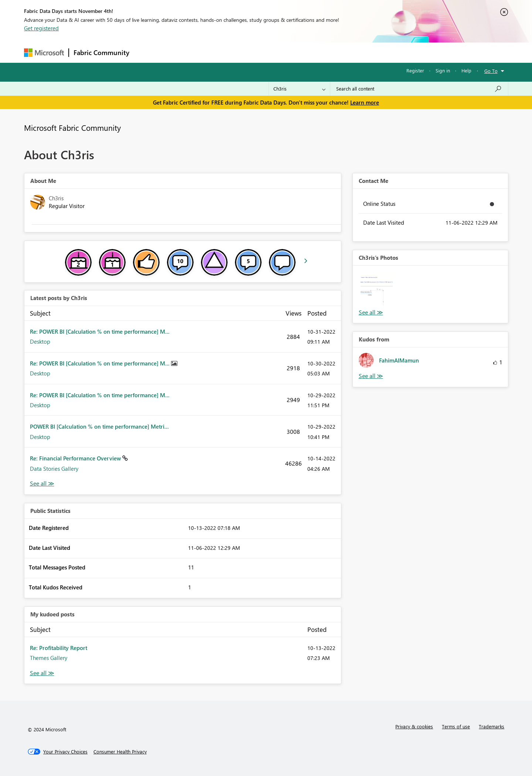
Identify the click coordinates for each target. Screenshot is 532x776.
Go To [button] (491, 71)
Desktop (40, 341)
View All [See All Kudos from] (371, 376)
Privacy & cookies (414, 726)
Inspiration (179, 52)
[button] (377, 290)
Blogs (275, 52)
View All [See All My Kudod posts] (42, 673)
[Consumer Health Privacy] (120, 752)
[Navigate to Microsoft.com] (44, 53)
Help (466, 70)
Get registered (41, 28)
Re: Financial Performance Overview (76, 458)
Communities (242, 52)
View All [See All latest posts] (42, 484)
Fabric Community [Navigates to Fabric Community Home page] (101, 52)
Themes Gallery (49, 658)
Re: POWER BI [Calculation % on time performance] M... (100, 331)
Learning (303, 52)
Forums (146, 52)
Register (415, 70)
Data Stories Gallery (54, 469)
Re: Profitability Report (59, 648)
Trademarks (492, 726)
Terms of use (456, 726)
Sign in (443, 70)
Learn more (365, 102)
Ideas (209, 52)
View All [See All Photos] (371, 312)
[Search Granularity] (299, 89)
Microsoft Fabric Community (72, 127)
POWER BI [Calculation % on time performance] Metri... (99, 426)
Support (335, 52)
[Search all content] (419, 89)
